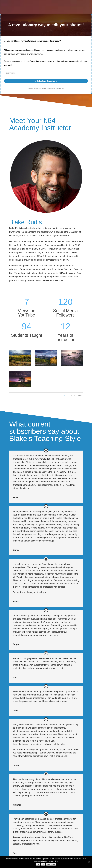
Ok (38, 864)
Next (80, 395)
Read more (51, 864)
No (43, 864)
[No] (89, 862)
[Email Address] (46, 73)
